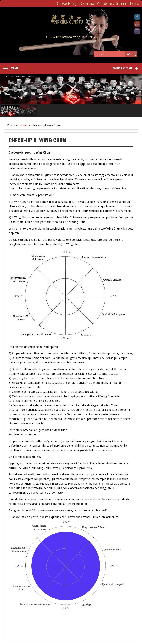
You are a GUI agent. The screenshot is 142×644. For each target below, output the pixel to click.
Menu (14, 68)
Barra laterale (123, 68)
